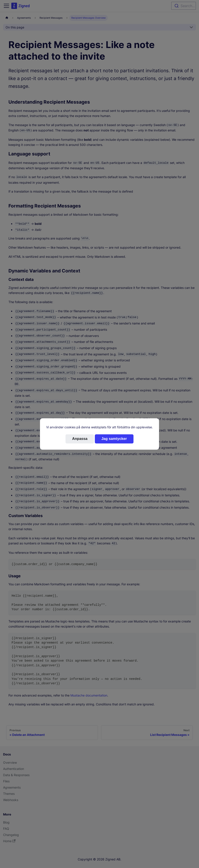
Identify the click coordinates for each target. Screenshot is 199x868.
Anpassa (80, 439)
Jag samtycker (114, 439)
